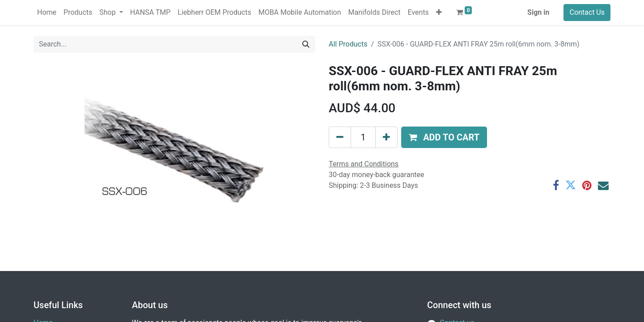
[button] (439, 13)
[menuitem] (47, 13)
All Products (348, 44)
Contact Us (587, 12)
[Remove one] (340, 137)
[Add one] (386, 137)
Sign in (538, 12)
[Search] (306, 44)
